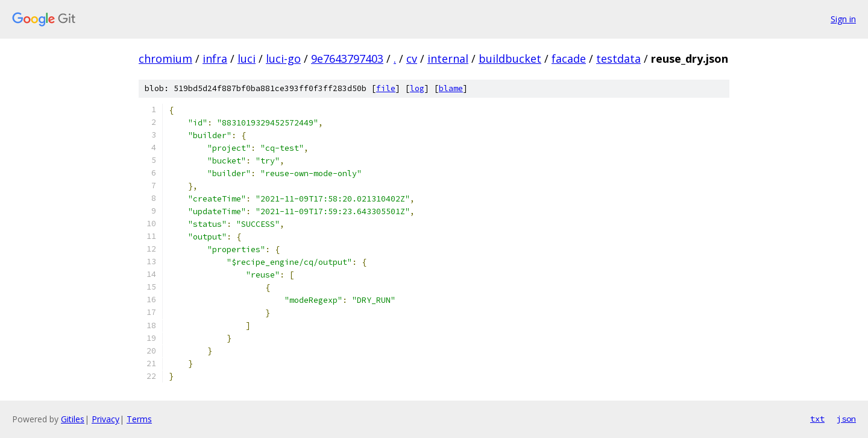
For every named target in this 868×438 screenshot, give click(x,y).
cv (412, 59)
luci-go (283, 59)
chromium (165, 59)
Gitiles (73, 419)
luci (247, 59)
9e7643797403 (347, 59)
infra (215, 59)
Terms (139, 419)
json (846, 419)
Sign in (843, 19)
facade (569, 59)
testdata (618, 59)
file (386, 88)
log (417, 88)
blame (451, 88)
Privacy (105, 419)
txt (817, 419)
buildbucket (510, 59)
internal (448, 59)
